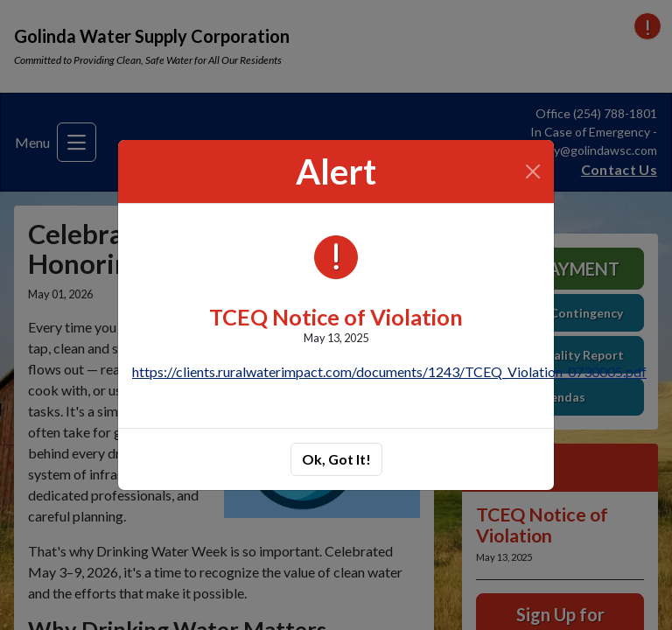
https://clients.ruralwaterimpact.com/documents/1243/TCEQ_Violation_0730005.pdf (389, 371)
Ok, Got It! (336, 459)
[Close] (533, 171)
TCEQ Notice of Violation (336, 317)
